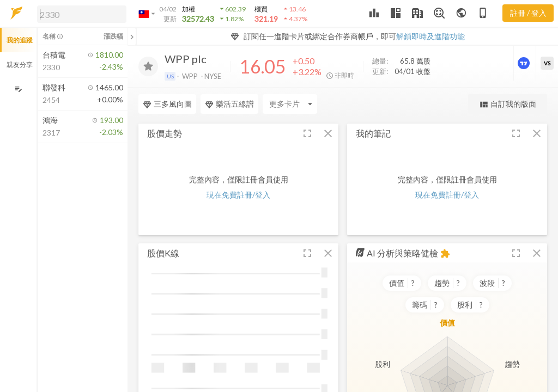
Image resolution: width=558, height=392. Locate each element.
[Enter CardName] (290, 104)
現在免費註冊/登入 (238, 195)
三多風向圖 (167, 104)
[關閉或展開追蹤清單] (132, 36)
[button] (80, 14)
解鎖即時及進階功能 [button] (430, 36)
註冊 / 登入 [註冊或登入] (528, 13)
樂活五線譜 (229, 104)
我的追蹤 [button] (20, 40)
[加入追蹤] (148, 66)
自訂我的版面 (508, 104)
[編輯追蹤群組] (18, 89)
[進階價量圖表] (525, 63)
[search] (82, 14)
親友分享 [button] (20, 65)
